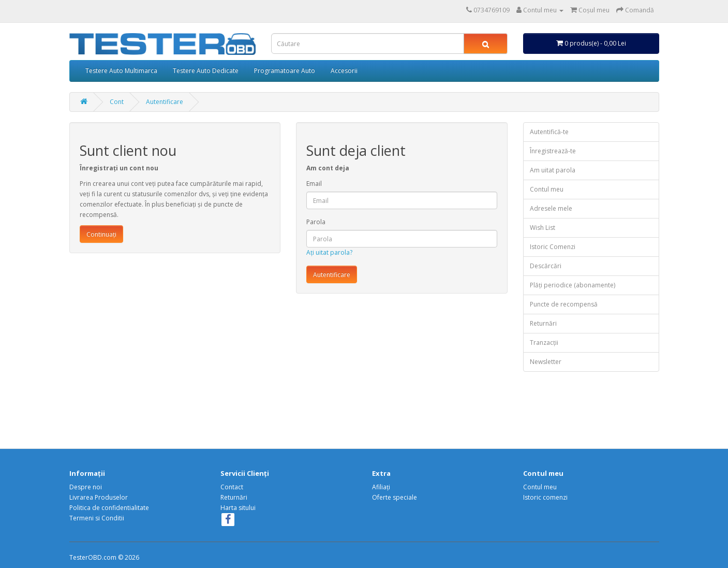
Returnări (543, 323)
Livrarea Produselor (99, 497)
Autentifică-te (549, 132)
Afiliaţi (381, 487)
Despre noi (86, 487)
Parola (316, 222)
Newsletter (546, 362)
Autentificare (165, 102)
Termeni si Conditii (97, 518)
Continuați (101, 234)
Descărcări (546, 266)
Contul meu (547, 189)
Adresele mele (551, 208)
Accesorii (344, 71)
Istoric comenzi (545, 497)
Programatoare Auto (285, 71)
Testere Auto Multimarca (121, 71)
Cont (117, 102)
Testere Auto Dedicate (206, 71)
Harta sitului (238, 508)
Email (314, 184)
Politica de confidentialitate (109, 508)
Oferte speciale (395, 497)
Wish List (543, 228)
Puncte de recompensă (564, 304)
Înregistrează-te (553, 151)
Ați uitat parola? (329, 252)
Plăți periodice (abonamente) (573, 285)
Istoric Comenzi (553, 247)
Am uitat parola (553, 170)
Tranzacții (544, 343)
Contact (232, 487)
